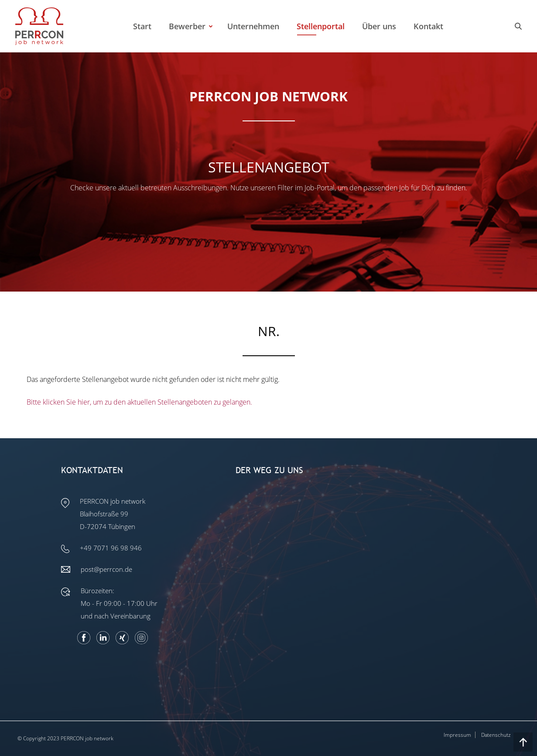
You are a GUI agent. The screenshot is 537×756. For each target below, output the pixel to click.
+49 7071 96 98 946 (111, 548)
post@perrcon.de (106, 569)
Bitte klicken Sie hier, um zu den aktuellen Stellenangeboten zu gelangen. (139, 402)
